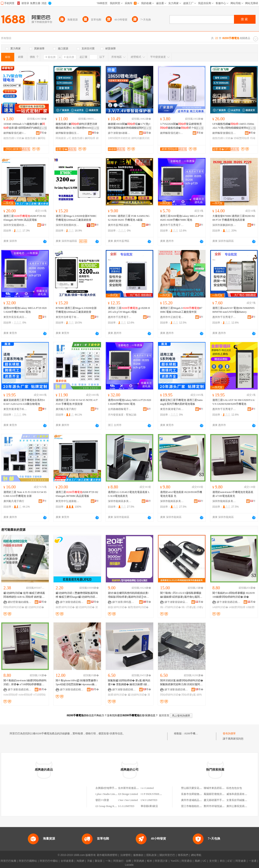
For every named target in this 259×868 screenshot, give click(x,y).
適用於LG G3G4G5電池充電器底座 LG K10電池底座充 (129, 494)
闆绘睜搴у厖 (189, 695)
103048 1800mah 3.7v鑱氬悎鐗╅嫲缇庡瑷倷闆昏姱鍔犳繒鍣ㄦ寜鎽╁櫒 (24, 126)
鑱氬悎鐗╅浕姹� (14, 138)
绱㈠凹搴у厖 (189, 607)
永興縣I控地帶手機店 (107, 788)
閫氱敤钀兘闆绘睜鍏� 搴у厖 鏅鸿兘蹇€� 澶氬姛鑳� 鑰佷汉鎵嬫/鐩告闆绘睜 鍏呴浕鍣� (129, 683)
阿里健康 (241, 861)
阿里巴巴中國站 (49, 861)
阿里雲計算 (161, 861)
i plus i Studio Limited (107, 794)
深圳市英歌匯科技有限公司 (68, 225)
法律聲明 (125, 855)
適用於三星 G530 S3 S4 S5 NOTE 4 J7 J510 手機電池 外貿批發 (77, 402)
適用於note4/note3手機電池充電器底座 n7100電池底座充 (233, 494)
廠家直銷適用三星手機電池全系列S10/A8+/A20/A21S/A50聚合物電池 (24, 402)
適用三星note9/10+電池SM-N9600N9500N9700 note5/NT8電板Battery (233, 310)
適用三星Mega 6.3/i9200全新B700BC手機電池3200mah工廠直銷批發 (76, 218)
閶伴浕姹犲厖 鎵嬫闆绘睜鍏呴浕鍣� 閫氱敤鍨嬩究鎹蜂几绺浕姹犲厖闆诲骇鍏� (182, 683)
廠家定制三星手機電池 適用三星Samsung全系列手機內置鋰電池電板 (181, 402)
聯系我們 (183, 855)
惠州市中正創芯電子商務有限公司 (172, 317)
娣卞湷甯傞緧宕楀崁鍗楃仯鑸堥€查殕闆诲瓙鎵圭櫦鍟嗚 (124, 690)
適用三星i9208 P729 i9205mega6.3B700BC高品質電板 (25, 218)
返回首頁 (164, 715)
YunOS (175, 861)
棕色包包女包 (234, 788)
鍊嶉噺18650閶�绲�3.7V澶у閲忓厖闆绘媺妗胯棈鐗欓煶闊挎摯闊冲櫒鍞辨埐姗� (129, 126)
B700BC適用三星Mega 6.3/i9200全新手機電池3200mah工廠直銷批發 (76, 310)
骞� (43, 133)
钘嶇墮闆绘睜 (242, 138)
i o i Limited (147, 788)
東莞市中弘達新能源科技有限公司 (68, 501)
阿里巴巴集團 (8, 861)
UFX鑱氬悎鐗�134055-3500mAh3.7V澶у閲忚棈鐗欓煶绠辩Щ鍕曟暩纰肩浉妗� (233, 126)
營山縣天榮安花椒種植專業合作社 (201, 788)
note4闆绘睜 (25, 695)
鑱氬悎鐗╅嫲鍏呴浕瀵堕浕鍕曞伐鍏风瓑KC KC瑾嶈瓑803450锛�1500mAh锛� (77, 126)
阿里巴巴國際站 (28, 861)
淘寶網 (80, 861)
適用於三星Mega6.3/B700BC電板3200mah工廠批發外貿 (181, 310)
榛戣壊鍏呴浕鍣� (138, 607)
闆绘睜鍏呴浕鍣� (14, 607)
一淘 (108, 861)
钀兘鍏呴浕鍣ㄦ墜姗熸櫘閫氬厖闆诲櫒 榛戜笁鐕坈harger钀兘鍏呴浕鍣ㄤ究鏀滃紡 (77, 595)
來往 (222, 861)
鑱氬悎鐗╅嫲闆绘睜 (84, 138)
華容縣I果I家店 (149, 806)
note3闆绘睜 (11, 695)
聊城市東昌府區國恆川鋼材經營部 (223, 788)
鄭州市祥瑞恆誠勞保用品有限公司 (223, 806)
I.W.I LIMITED (149, 800)
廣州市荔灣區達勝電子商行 (120, 225)
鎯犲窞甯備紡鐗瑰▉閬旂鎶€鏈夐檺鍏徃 (20, 602)
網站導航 (196, 855)
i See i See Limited (128, 800)
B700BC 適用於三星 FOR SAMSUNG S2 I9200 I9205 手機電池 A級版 (129, 218)
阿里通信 (187, 861)
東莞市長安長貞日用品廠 (15, 317)
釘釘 (230, 861)
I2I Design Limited (128, 794)
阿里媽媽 (139, 861)
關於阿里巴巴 (167, 855)
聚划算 (99, 861)
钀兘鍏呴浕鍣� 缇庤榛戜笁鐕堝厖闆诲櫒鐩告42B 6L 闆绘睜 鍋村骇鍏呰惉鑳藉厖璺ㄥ (24, 595)
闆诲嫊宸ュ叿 (63, 138)
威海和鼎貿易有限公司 (239, 794)
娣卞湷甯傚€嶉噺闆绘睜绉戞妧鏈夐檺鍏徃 (120, 133)
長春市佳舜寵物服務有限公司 (198, 794)
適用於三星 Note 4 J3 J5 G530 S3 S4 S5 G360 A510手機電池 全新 (25, 494)
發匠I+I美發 (102, 800)
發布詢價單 (229, 733)
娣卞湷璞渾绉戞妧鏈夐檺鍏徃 (124, 602)
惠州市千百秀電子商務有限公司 (172, 225)
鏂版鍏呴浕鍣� (117, 607)
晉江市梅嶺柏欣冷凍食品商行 (198, 806)
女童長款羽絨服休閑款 (239, 800)
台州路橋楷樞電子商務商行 (120, 409)
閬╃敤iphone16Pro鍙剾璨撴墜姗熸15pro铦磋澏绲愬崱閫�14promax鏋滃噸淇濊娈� (77, 683)
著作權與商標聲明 (107, 855)
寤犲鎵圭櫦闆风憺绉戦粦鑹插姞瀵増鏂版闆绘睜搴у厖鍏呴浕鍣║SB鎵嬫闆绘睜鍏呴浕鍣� (128, 595)
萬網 (197, 861)
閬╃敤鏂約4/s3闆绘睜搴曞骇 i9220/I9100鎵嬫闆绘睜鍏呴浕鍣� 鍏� (234, 595)
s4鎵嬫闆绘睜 (237, 607)
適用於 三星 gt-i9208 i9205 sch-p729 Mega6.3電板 (129, 310)
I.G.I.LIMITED (126, 806)
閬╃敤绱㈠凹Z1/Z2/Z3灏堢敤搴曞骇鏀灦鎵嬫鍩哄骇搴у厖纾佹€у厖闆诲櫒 (181, 595)
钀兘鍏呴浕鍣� (34, 607)
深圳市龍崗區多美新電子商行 (120, 501)
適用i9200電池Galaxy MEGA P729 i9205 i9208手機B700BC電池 (25, 310)
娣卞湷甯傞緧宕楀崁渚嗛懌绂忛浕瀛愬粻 (72, 602)
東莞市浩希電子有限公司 (68, 317)
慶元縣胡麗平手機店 (215, 800)
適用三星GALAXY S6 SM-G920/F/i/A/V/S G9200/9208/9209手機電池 (234, 402)
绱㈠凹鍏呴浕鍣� (171, 607)
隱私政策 (152, 855)
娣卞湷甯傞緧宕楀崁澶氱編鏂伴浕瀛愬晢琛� (229, 602)
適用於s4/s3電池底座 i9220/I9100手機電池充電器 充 (181, 494)
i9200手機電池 (192, 733)
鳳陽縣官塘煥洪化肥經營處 (219, 794)
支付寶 (213, 861)
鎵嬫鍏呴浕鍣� (65, 607)
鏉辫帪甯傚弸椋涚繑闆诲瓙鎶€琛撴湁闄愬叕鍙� (68, 133)
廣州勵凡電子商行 (66, 409)
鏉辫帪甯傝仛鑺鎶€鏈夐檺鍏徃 (15, 133)
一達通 (253, 861)
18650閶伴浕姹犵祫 (119, 138)
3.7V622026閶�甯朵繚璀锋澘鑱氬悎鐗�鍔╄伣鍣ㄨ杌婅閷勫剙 (181, 126)
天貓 (90, 861)
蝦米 (150, 861)
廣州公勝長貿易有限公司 (241, 806)
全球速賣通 (67, 861)
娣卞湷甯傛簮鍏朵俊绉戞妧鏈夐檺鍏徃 (176, 602)
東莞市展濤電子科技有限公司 (15, 409)
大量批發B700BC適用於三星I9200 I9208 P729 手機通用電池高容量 (234, 218)
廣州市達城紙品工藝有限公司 (198, 800)
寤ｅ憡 (43, 128)
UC (205, 861)
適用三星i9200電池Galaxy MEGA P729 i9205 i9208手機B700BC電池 (182, 218)
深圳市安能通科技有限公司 (15, 225)
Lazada (129, 865)
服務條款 (138, 855)
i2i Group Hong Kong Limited (111, 806)
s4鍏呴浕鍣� (220, 607)
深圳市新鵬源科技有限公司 (224, 225)
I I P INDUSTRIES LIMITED (156, 794)
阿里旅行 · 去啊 (122, 861)
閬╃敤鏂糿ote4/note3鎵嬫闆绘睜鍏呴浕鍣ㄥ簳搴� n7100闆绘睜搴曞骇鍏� (25, 683)
